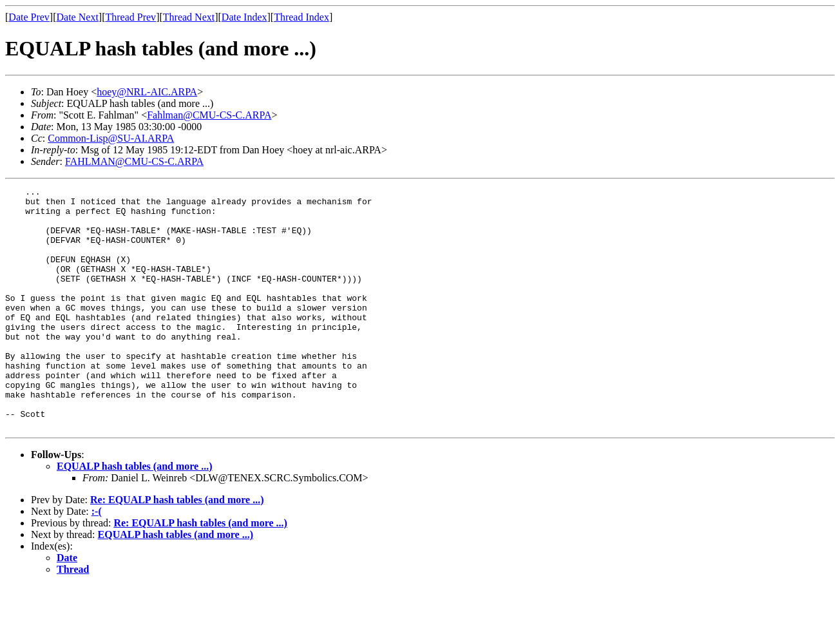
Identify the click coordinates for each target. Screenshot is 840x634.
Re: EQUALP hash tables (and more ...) (177, 548)
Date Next (78, 17)
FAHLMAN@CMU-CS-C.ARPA (134, 161)
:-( (97, 560)
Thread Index (301, 17)
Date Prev (29, 17)
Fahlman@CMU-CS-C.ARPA (209, 115)
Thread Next (189, 17)
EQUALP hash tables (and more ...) (135, 514)
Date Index (244, 17)
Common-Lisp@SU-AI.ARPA (111, 138)
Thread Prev (130, 17)
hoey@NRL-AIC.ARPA (147, 92)
